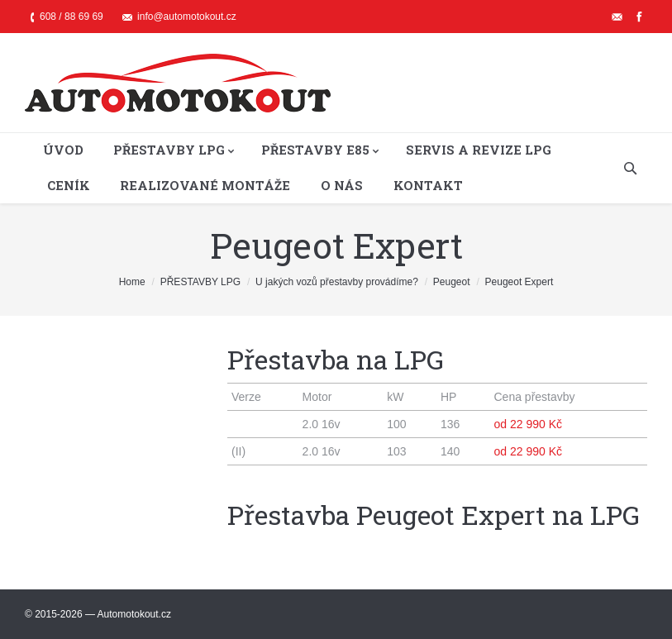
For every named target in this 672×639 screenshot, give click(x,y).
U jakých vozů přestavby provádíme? (337, 282)
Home (132, 282)
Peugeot (452, 282)
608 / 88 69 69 (71, 17)
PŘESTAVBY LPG (200, 282)
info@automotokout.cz (187, 17)
